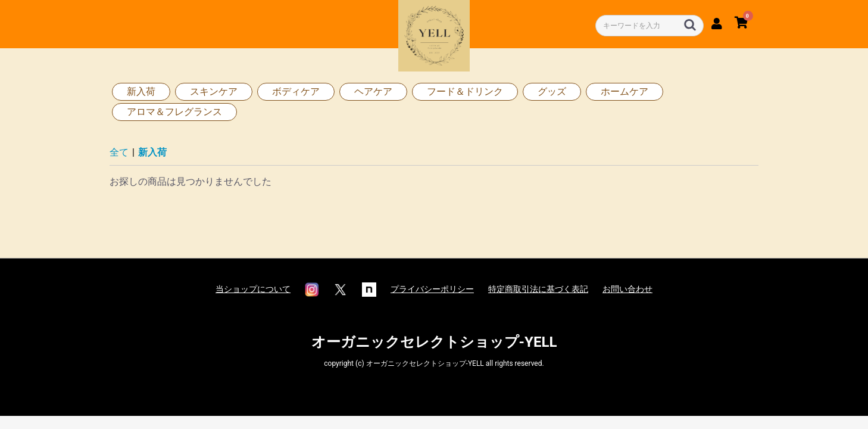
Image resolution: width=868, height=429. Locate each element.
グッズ (552, 91)
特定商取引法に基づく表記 (538, 289)
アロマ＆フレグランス (174, 112)
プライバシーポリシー (432, 289)
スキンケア (214, 91)
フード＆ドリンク (465, 91)
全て (119, 152)
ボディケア (296, 91)
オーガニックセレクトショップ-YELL (434, 342)
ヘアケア (373, 91)
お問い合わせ (627, 289)
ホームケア (625, 91)
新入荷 (141, 91)
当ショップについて (253, 289)
